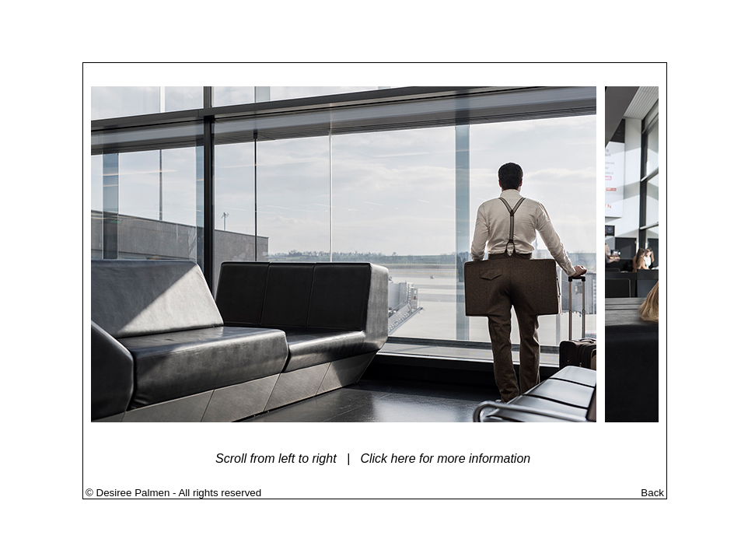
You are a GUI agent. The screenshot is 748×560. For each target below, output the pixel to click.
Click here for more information (445, 458)
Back (652, 493)
